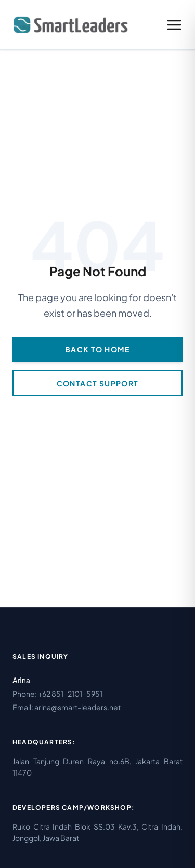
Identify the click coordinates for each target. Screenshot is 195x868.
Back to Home (97, 349)
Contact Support (98, 383)
